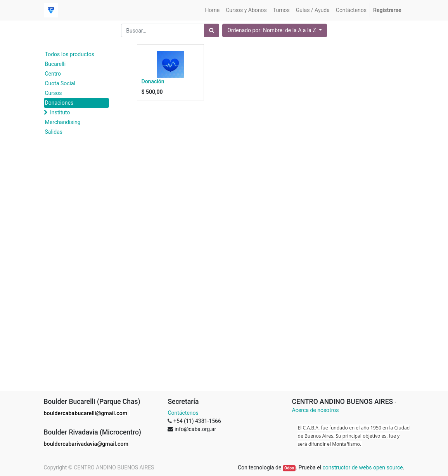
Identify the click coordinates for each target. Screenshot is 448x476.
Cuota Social (60, 83)
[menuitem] (213, 10)
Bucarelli (55, 64)
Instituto (60, 112)
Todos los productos (70, 54)
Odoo (289, 468)
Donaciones (59, 103)
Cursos (54, 93)
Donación (153, 81)
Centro (53, 74)
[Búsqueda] (212, 30)
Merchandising (63, 122)
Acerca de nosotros (315, 410)
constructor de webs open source (362, 467)
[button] (275, 30)
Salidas (54, 132)
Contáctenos (183, 413)
